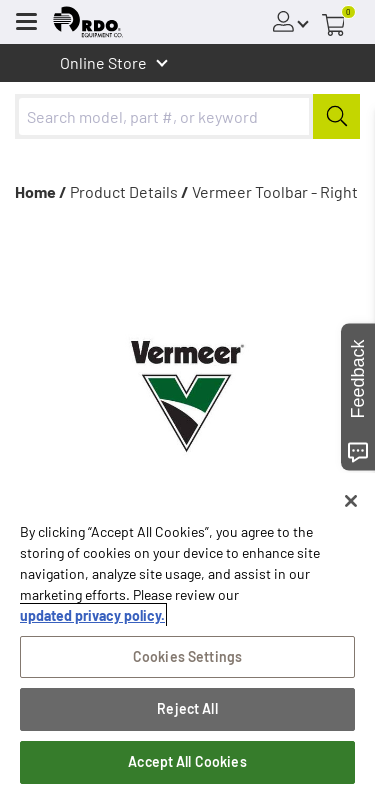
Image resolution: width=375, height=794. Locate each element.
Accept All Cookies (187, 761)
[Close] (351, 501)
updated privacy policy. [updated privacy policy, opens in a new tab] (92, 615)
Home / (41, 191)
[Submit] (336, 116)
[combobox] (187, 116)
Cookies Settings (187, 656)
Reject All (187, 708)
